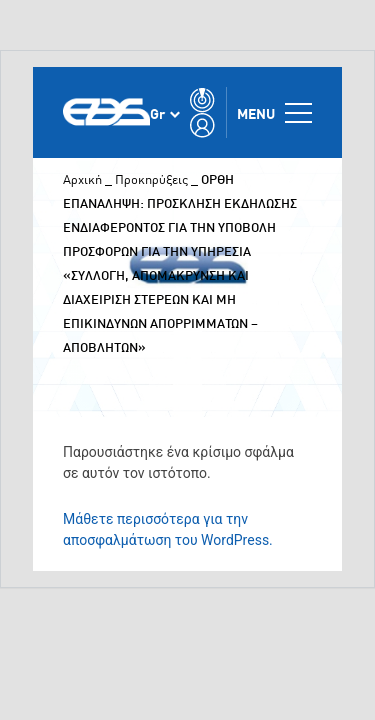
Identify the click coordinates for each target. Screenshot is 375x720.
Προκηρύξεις (151, 179)
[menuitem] (165, 113)
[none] (165, 113)
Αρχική (82, 179)
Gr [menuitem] (157, 112)
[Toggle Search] (202, 100)
